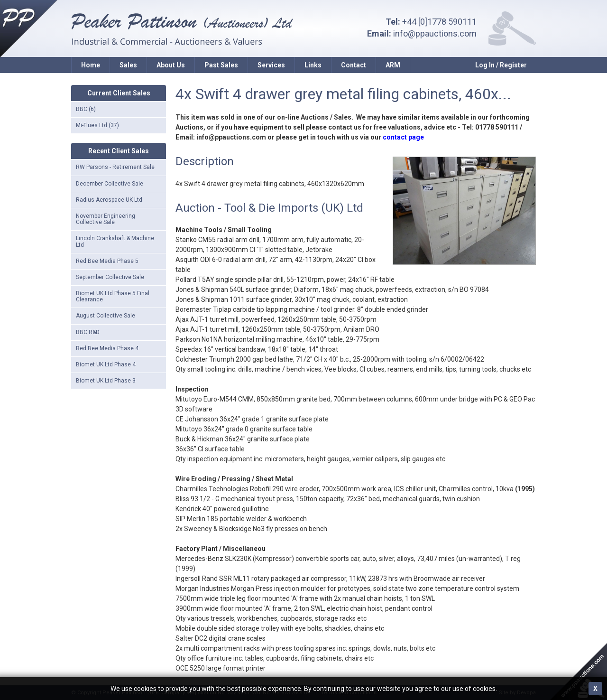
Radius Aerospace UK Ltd (109, 200)
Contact (354, 65)
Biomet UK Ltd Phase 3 (106, 381)
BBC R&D (88, 332)
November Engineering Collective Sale (106, 219)
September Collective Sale (110, 277)
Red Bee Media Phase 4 (107, 348)
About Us (171, 65)
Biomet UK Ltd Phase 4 (106, 364)
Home (91, 65)
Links (313, 65)
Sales (128, 65)
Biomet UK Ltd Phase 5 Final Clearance (113, 296)
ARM (393, 65)
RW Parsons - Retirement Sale (115, 167)
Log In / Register (501, 65)
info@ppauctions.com (435, 33)
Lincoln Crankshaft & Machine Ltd (115, 241)
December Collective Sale (110, 184)
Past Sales (221, 65)
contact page (403, 137)
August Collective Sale (106, 316)
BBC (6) (86, 109)
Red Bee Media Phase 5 (107, 261)
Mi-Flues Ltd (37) (97, 125)
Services (271, 65)
